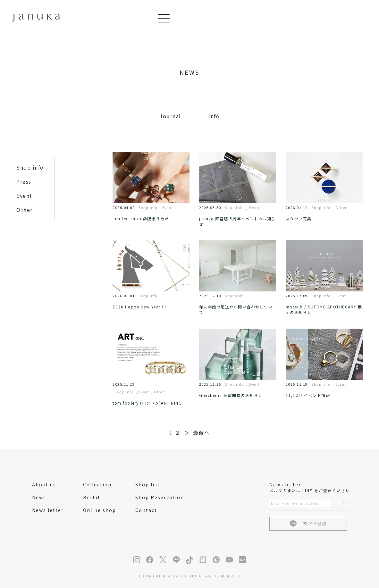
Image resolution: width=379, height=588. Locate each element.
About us (44, 484)
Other (25, 210)
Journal (170, 116)
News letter (48, 510)
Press (24, 181)
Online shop (100, 510)
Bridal (91, 497)
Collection (97, 484)
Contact (146, 510)
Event (24, 196)
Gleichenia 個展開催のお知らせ (231, 395)
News (39, 497)
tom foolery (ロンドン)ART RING (147, 403)
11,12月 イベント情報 (308, 395)
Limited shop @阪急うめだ (141, 218)
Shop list (148, 484)
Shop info (30, 167)
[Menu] (360, 18)
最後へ (202, 433)
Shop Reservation (160, 497)
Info (214, 116)
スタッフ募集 (299, 218)
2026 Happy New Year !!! (139, 307)
